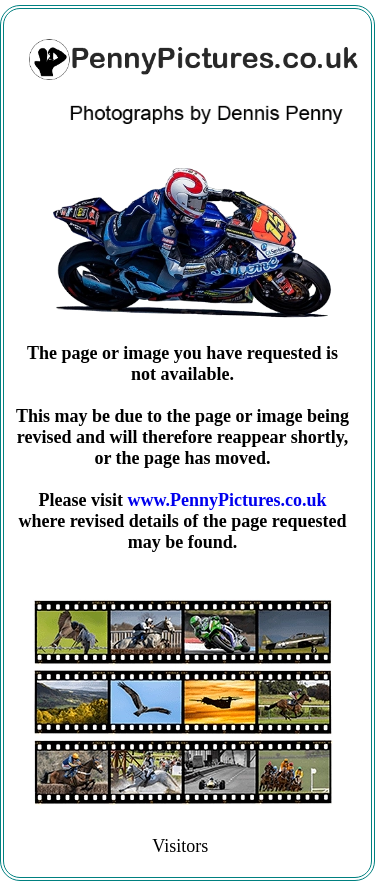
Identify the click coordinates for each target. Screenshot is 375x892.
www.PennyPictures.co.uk (226, 500)
